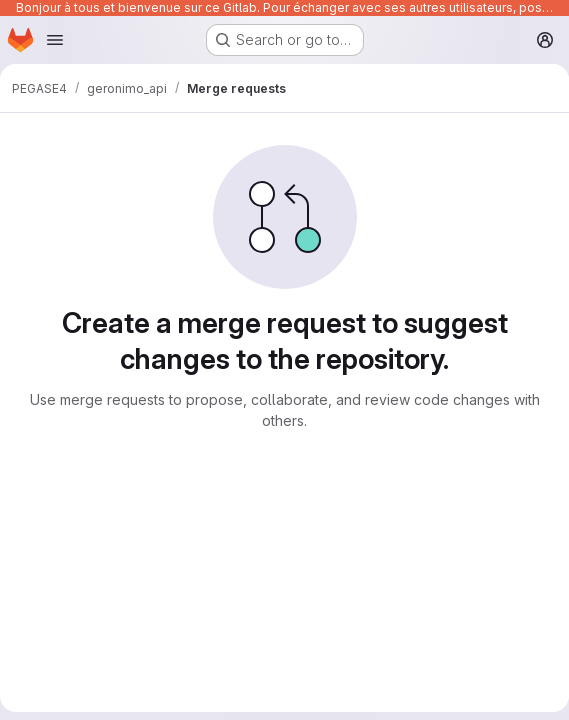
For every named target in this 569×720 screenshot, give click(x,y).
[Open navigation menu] (55, 40)
